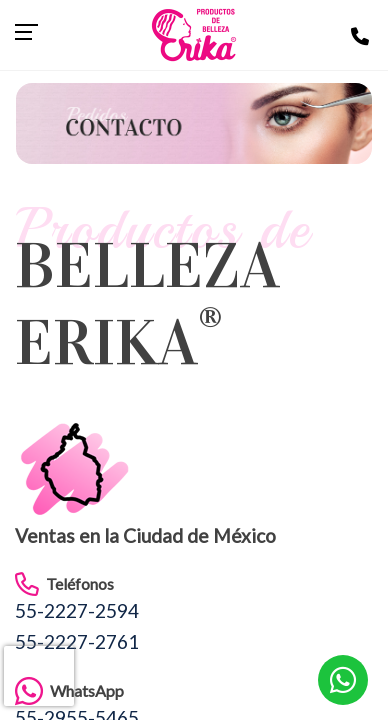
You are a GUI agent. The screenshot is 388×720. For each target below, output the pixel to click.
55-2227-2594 (77, 610)
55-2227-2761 (77, 641)
